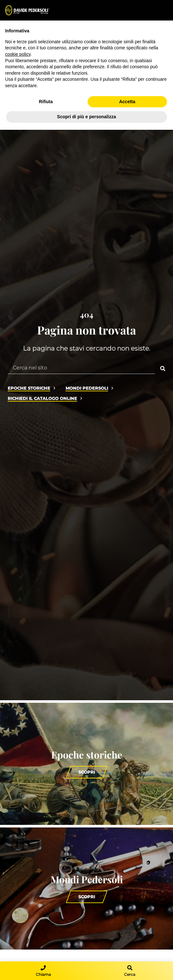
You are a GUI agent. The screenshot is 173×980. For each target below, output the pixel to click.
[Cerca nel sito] (81, 367)
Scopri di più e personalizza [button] (86, 117)
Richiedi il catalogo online (42, 399)
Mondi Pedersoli (87, 388)
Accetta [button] (127, 102)
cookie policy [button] (18, 54)
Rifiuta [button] (46, 102)
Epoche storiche (29, 388)
